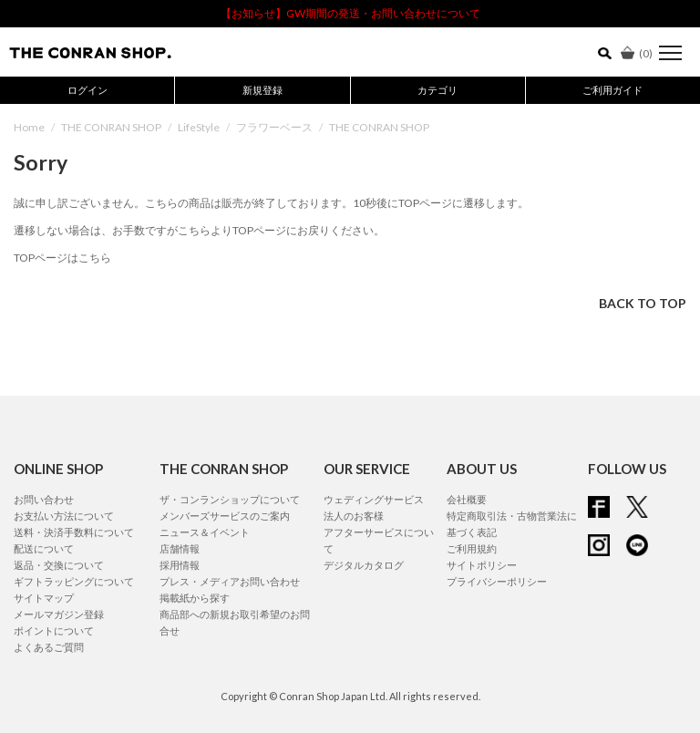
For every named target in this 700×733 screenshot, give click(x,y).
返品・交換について (59, 565)
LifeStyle (199, 127)
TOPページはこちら (62, 258)
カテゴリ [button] (437, 90)
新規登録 (262, 90)
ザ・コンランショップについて (230, 499)
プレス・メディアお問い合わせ (230, 581)
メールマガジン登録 (59, 614)
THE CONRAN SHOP (111, 127)
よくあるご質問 (49, 647)
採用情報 (180, 565)
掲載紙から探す (195, 598)
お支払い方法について (64, 516)
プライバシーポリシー (497, 581)
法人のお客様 (354, 516)
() (637, 53)
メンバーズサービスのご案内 (225, 516)
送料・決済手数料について (74, 532)
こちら (194, 230)
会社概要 (467, 499)
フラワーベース (274, 127)
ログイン (87, 90)
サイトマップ (44, 598)
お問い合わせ (44, 499)
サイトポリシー (482, 565)
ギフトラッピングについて (74, 581)
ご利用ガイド (612, 90)
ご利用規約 (472, 548)
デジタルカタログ (364, 565)
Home (29, 127)
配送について (44, 548)
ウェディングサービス (374, 499)
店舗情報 (180, 548)
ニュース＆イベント (205, 532)
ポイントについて (54, 630)
